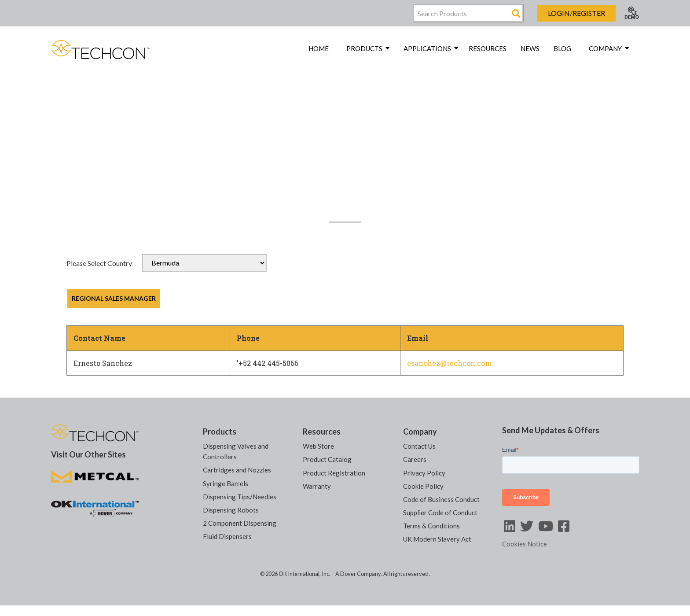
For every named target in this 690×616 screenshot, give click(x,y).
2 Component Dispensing (240, 523)
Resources (488, 48)
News (530, 48)
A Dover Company (358, 573)
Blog (562, 48)
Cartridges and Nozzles (237, 470)
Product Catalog (327, 459)
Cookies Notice (525, 544)
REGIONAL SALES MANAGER (114, 298)
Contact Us (419, 446)
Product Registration (334, 472)
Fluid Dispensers (227, 536)
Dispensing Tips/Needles (240, 496)
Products (220, 432)
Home (319, 48)
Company (420, 432)
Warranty (317, 486)
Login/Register (576, 13)
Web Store (318, 446)
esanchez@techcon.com (450, 363)
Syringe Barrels (226, 483)
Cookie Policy (423, 486)
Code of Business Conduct (441, 499)
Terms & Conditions (431, 525)
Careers (415, 459)
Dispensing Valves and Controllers (236, 451)
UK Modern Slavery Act (437, 539)
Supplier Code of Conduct (440, 512)
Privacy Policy (424, 472)
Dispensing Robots (231, 509)
